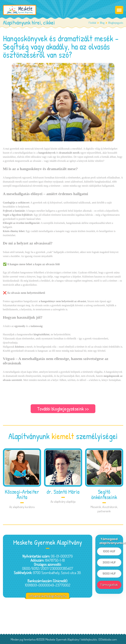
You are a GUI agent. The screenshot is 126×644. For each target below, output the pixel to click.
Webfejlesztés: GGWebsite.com (99, 639)
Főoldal (92, 23)
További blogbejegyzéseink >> (63, 409)
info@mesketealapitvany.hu (48, 596)
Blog (102, 23)
